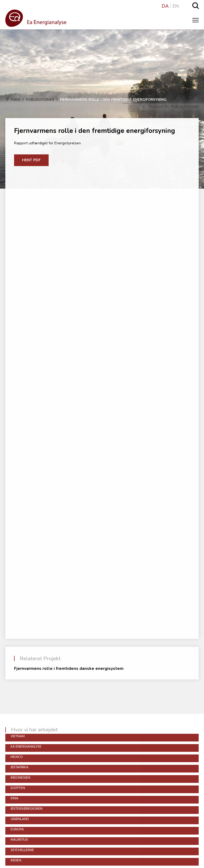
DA (165, 6)
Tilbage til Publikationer (171, 107)
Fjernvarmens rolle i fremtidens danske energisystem (69, 669)
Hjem (16, 100)
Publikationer (40, 100)
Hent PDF (31, 160)
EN (176, 6)
